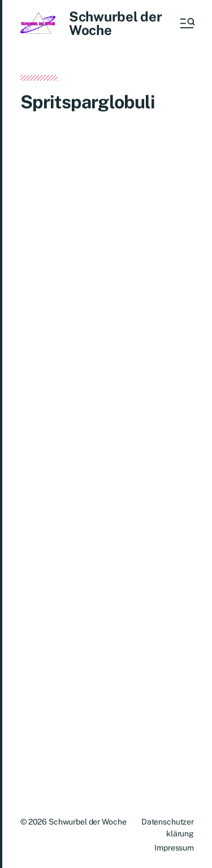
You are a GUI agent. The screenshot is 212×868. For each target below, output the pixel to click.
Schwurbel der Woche (116, 23)
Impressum (174, 848)
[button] (187, 23)
